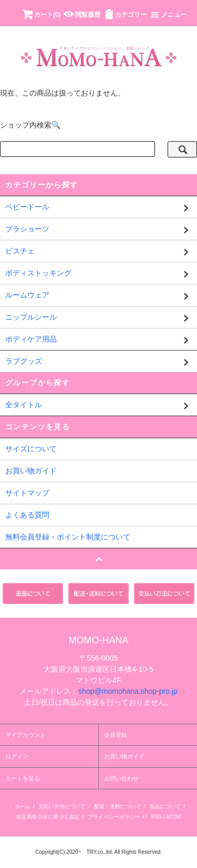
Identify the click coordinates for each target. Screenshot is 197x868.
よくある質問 (27, 515)
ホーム (23, 806)
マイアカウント (25, 735)
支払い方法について (62, 806)
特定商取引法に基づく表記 (48, 817)
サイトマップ (27, 493)
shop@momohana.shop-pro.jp (128, 691)
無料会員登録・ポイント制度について (68, 537)
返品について (165, 806)
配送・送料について (118, 806)
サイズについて (31, 449)
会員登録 (116, 735)
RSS (157, 817)
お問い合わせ (121, 778)
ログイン (17, 756)
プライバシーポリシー (114, 817)
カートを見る (23, 778)
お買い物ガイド (31, 471)
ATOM (173, 817)
